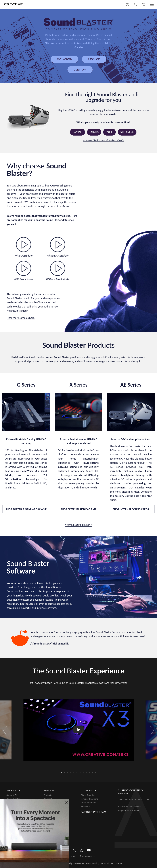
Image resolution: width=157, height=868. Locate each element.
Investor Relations (89, 799)
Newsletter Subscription (129, 807)
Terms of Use (107, 863)
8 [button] (83, 771)
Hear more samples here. (21, 318)
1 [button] (62, 771)
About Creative (88, 795)
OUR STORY (80, 70)
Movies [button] (94, 132)
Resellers (85, 807)
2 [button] (65, 771)
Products (48, 795)
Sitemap (119, 863)
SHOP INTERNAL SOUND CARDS (131, 509)
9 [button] (86, 771)
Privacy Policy (92, 863)
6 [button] (77, 771)
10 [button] (89, 771)
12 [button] (95, 771)
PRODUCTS (94, 59)
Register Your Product (129, 811)
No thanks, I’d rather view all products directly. (103, 140)
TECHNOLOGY (64, 59)
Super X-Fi (12, 795)
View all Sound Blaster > (79, 525)
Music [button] (110, 132)
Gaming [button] (78, 132)
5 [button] (74, 771)
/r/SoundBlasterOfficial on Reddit (50, 644)
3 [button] (68, 771)
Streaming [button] (127, 132)
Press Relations (88, 803)
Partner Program (93, 812)
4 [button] (71, 771)
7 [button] (80, 771)
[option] (79, 730)
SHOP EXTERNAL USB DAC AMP (79, 509)
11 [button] (92, 771)
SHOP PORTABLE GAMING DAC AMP (26, 509)
